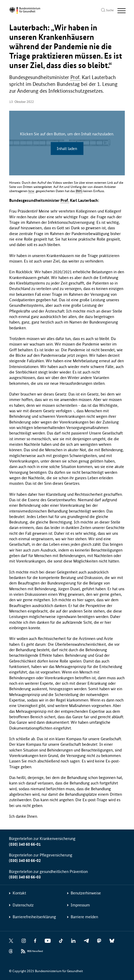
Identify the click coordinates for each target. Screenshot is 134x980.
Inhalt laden (67, 148)
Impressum (80, 905)
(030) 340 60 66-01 (25, 844)
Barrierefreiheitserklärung (34, 917)
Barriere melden (84, 917)
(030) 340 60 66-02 (25, 861)
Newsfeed (35, 951)
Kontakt (19, 893)
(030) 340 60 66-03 (25, 877)
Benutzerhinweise (86, 893)
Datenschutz (23, 905)
